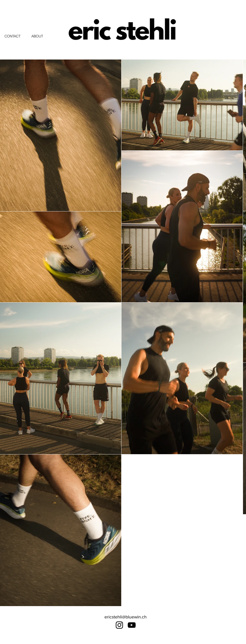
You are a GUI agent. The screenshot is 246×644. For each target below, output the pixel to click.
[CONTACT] (18, 36)
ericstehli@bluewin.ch (126, 617)
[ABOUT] (41, 36)
